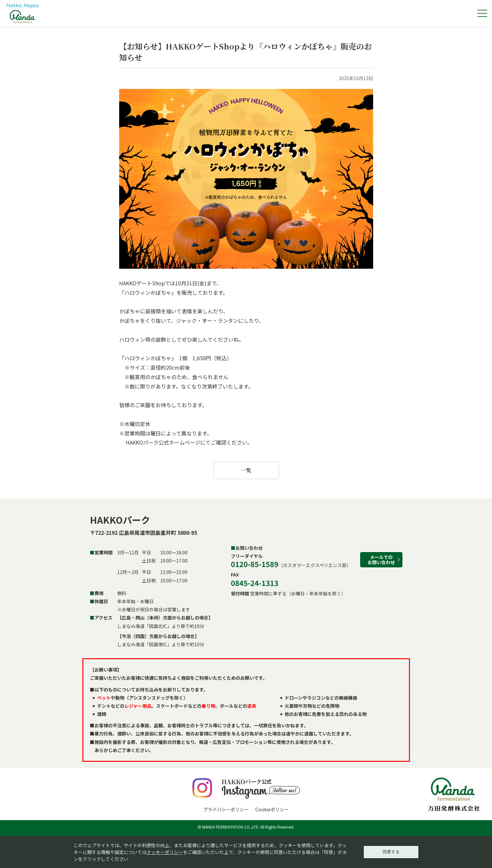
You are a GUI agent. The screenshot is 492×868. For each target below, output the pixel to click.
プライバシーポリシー (226, 809)
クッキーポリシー (165, 851)
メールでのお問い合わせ (381, 559)
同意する (391, 851)
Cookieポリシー (272, 809)
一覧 (246, 470)
